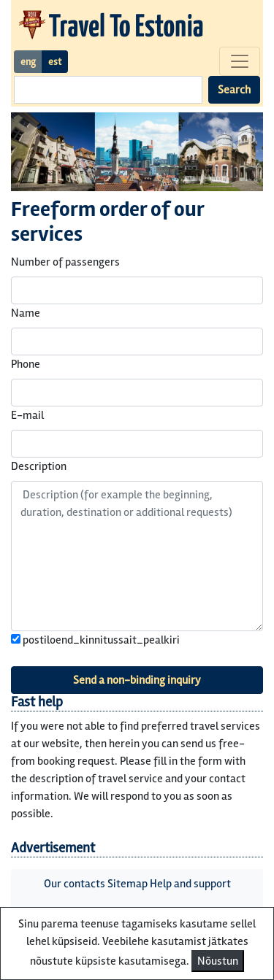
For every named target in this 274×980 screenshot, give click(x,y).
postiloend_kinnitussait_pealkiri (95, 640)
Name (26, 313)
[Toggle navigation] (240, 61)
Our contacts (75, 884)
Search (234, 90)
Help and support (190, 884)
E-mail (27, 415)
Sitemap (128, 884)
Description (39, 466)
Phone (26, 364)
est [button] (55, 62)
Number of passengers (65, 262)
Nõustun (218, 961)
